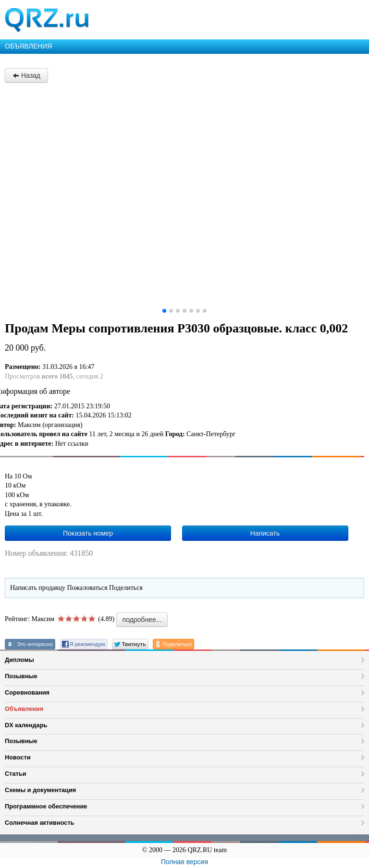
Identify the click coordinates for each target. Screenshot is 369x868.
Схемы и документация (40, 790)
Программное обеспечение (46, 806)
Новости (18, 757)
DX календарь (26, 725)
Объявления (24, 709)
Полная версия (184, 862)
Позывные (21, 676)
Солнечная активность (40, 823)
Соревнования (27, 692)
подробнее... (142, 620)
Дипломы (19, 660)
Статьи (16, 774)
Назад (26, 75)
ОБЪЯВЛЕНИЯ (28, 46)
